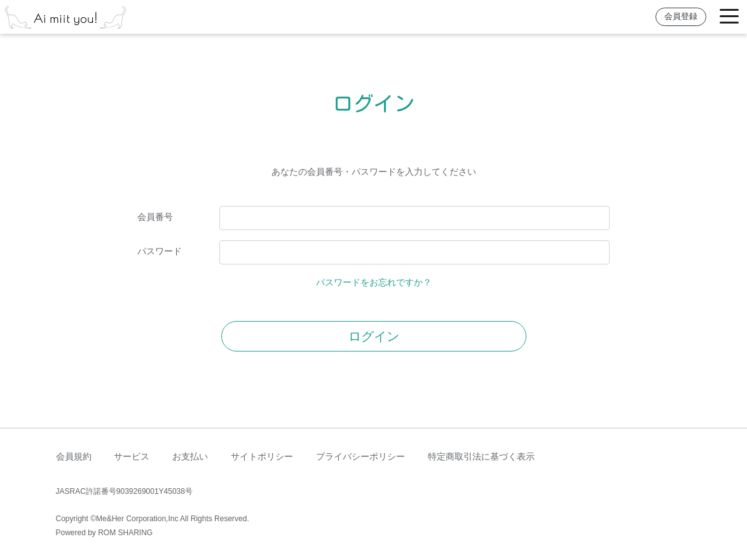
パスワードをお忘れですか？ (374, 282)
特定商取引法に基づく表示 (481, 456)
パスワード (160, 251)
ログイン (374, 336)
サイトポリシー (262, 456)
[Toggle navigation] (729, 17)
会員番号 (155, 217)
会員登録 (681, 17)
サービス (132, 456)
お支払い (190, 456)
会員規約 (74, 456)
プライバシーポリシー (360, 456)
